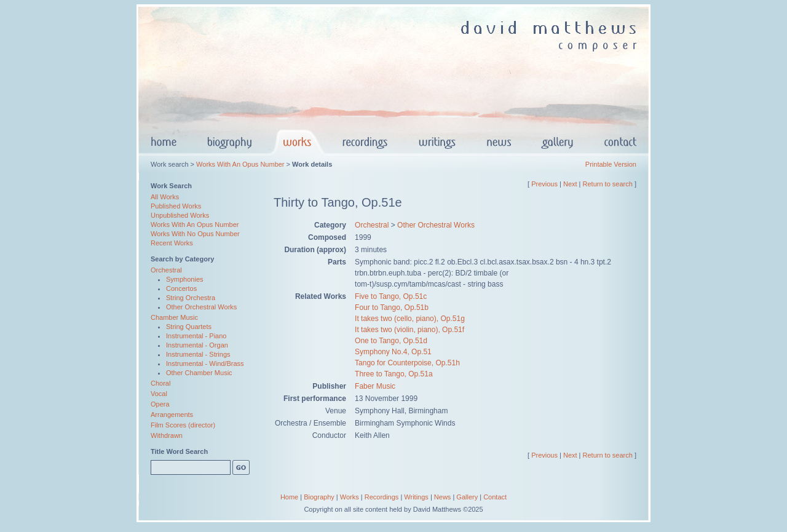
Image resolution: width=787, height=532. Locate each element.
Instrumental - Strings (198, 354)
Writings (416, 497)
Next (570, 184)
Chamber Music (174, 317)
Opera (160, 404)
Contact (495, 497)
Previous (544, 184)
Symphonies (185, 279)
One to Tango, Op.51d (391, 341)
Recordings (382, 497)
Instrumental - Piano (196, 336)
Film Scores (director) (183, 425)
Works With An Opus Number (240, 164)
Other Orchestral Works (201, 307)
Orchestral (166, 270)
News (443, 497)
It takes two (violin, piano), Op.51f (409, 330)
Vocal (159, 394)
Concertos (181, 288)
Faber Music (375, 386)
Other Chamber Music (199, 373)
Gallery (467, 497)
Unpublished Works (180, 215)
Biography (319, 497)
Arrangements (172, 415)
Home (289, 497)
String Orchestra (191, 298)
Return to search (608, 184)
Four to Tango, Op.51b (392, 308)
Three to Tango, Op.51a (394, 374)
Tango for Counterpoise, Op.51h (407, 363)
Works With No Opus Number (195, 234)
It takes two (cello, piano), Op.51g (410, 319)
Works (350, 497)
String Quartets (189, 327)
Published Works (176, 206)
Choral (160, 383)
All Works (165, 197)
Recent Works (172, 243)
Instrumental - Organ (197, 345)
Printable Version (611, 164)
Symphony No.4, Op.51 (393, 352)
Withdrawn (167, 435)
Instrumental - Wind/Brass (205, 363)
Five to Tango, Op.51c (391, 296)
